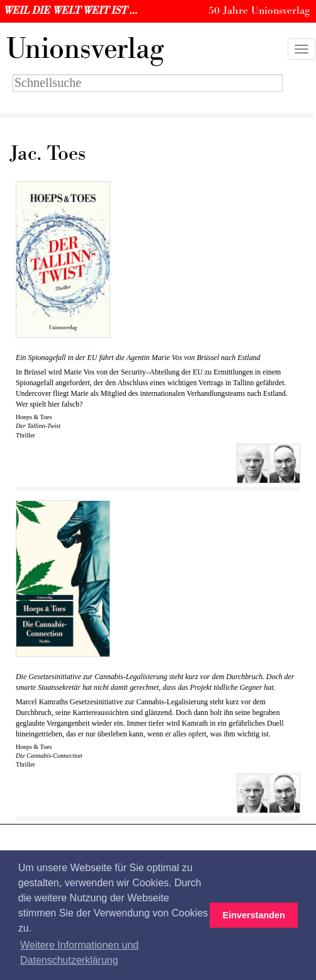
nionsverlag (85, 49)
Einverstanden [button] (254, 915)
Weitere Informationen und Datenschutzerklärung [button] (79, 953)
